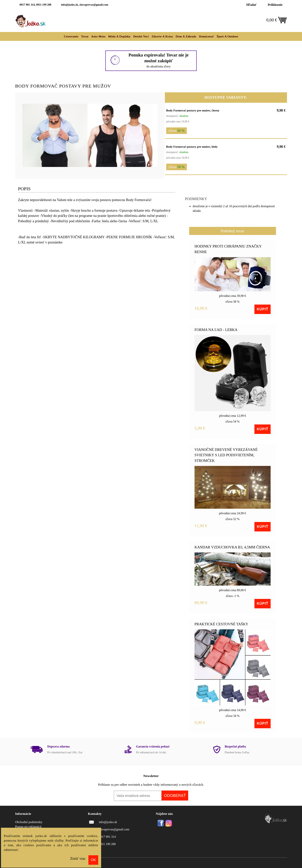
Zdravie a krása (162, 36)
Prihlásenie (275, 5)
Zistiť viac (78, 858)
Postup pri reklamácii (28, 827)
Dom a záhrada (186, 36)
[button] (154, 101)
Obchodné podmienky (29, 822)
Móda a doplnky (119, 36)
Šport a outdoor (227, 36)
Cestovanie (71, 36)
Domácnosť (206, 36)
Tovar (85, 36)
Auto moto (98, 36)
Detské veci (141, 36)
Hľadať (251, 5)
